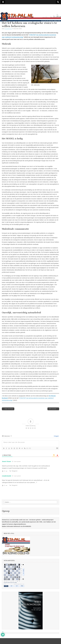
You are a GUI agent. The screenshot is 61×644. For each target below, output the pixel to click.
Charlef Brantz (8, 29)
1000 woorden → (53, 409)
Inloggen (56, 436)
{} (27, 448)
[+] (30, 448)
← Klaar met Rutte (8, 409)
